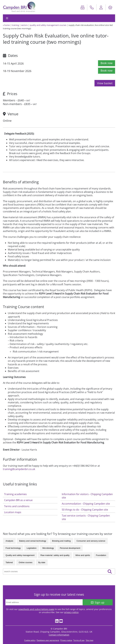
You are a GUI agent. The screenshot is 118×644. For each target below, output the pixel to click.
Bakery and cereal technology (33, 541)
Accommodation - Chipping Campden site (86, 504)
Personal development (70, 548)
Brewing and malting (61, 541)
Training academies (15, 494)
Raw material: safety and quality (55, 555)
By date (42, 562)
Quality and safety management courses (48, 25)
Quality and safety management (20, 555)
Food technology (13, 548)
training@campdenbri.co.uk (19, 469)
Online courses (26, 562)
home (7, 25)
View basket (105, 83)
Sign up (98, 602)
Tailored (9, 562)
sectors (24, 25)
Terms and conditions (17, 506)
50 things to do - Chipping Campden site (85, 510)
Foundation (101, 555)
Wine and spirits (83, 555)
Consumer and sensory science (91, 541)
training (15, 25)
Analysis (9, 541)
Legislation (32, 548)
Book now (107, 63)
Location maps (13, 512)
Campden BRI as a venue (18, 500)
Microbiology (48, 548)
